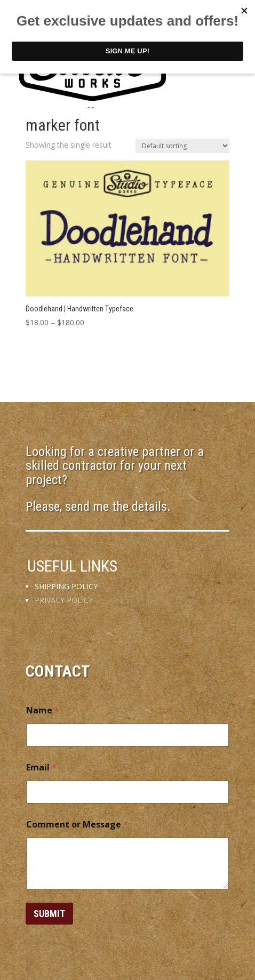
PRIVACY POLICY (64, 600)
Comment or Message (77, 825)
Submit (49, 914)
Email (41, 768)
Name (43, 710)
